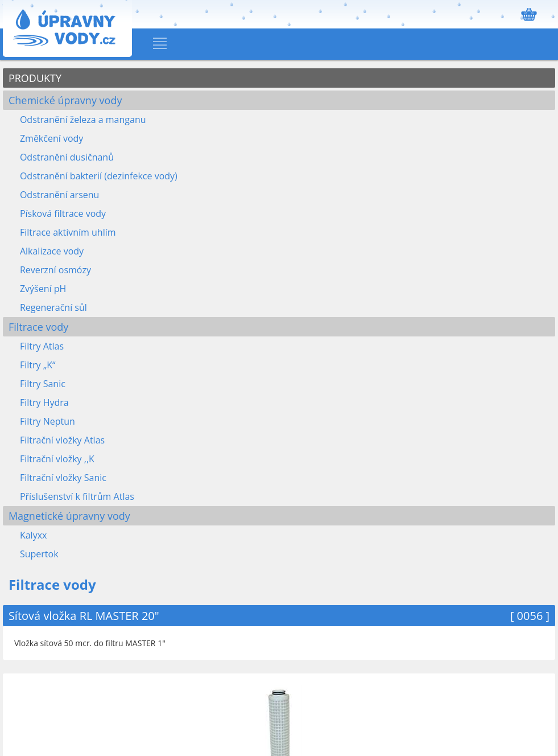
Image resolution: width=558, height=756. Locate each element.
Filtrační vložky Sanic (63, 478)
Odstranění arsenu (59, 195)
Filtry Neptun (47, 421)
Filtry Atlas (42, 346)
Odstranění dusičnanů (67, 157)
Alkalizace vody (52, 251)
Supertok (39, 554)
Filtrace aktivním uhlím (68, 232)
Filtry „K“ (38, 365)
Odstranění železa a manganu (83, 120)
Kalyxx (34, 535)
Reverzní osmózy (55, 270)
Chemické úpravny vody (65, 100)
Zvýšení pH (43, 289)
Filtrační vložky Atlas (62, 440)
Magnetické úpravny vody (69, 516)
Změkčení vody (51, 138)
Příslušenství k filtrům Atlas (77, 496)
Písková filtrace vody (63, 213)
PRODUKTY (35, 78)
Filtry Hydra (44, 402)
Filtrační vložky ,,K (57, 459)
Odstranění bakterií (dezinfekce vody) (99, 176)
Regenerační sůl (53, 307)
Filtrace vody (38, 327)
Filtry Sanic (43, 384)
